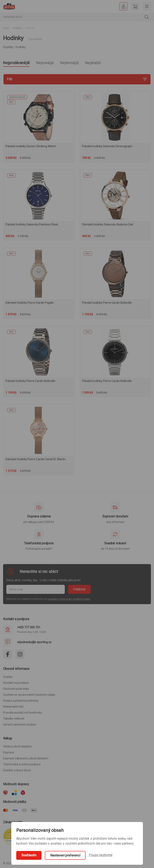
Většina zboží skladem (18, 746)
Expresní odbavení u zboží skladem (26, 758)
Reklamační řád (13, 707)
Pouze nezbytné (101, 855)
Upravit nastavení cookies (20, 724)
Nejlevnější (69, 63)
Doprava (9, 752)
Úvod (6, 28)
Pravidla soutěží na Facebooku (23, 713)
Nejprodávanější (16, 63)
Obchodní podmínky (16, 689)
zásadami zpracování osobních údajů (69, 599)
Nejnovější (45, 63)
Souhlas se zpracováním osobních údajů (29, 695)
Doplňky (17, 28)
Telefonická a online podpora (22, 764)
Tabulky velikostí (14, 719)
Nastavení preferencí (65, 855)
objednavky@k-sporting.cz (34, 642)
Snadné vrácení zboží (17, 770)
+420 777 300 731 (29, 627)
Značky (8, 677)
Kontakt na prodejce (16, 683)
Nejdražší (93, 63)
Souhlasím (29, 855)
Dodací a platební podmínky (21, 701)
